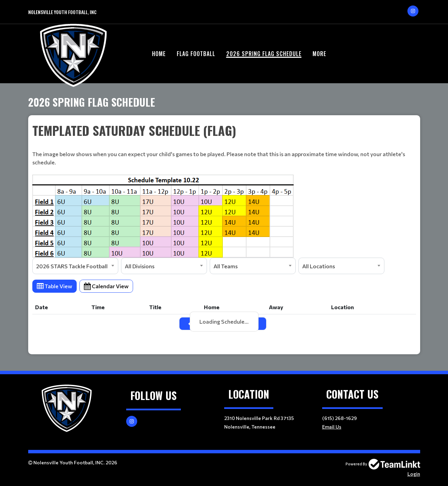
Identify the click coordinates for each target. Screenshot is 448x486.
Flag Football (196, 54)
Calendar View (106, 286)
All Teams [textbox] (226, 266)
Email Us (332, 427)
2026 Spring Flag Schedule (264, 54)
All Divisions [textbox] (140, 266)
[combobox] (75, 266)
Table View (54, 286)
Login (414, 474)
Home (159, 54)
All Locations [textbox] (319, 266)
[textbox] (224, 189)
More (319, 54)
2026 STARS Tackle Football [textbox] (72, 266)
